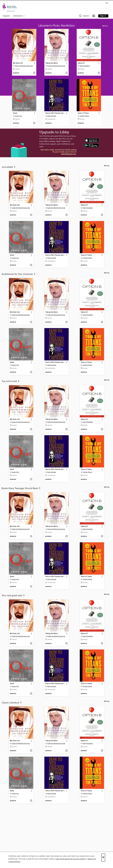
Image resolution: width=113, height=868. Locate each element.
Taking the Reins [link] (52, 63)
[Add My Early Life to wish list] (34, 73)
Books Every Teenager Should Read (21, 488)
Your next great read (13, 596)
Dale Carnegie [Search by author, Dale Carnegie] (52, 116)
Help (107, 3)
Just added (9, 167)
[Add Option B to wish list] (99, 73)
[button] (84, 16)
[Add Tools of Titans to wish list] (99, 123)
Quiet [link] (15, 113)
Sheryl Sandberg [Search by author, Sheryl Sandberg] (85, 66)
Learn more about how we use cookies (70, 859)
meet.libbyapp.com (68, 154)
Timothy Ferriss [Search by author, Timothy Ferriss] (84, 116)
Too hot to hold (11, 381)
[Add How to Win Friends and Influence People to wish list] (66, 123)
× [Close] (103, 858)
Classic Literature (12, 703)
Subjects (6, 16)
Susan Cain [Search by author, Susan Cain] (18, 116)
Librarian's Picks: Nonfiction (56, 26)
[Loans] (94, 16)
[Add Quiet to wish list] (34, 123)
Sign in (103, 16)
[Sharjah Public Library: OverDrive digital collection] (10, 8)
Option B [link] (81, 63)
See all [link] (105, 26)
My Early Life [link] (18, 63)
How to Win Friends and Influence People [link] (55, 113)
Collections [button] (19, 16)
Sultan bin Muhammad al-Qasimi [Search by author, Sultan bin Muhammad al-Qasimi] (24, 66)
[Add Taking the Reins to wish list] (66, 73)
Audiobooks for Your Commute (19, 274)
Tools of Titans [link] (83, 113)
